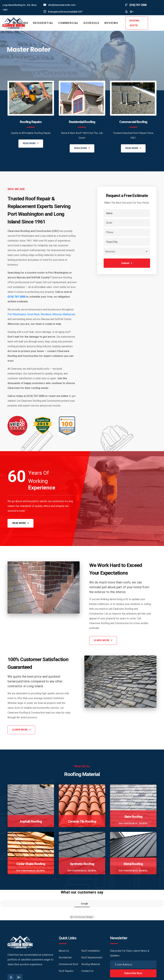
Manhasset (69, 314)
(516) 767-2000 (16, 297)
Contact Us (87, 972)
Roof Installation (91, 952)
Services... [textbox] (111, 252)
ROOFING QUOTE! (134, 23)
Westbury (46, 314)
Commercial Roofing (133, 122)
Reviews (111, 23)
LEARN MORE (21, 72)
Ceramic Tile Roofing (82, 823)
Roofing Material (91, 966)
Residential (43, 23)
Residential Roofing (82, 122)
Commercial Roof (68, 966)
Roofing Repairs (31, 122)
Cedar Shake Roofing (31, 865)
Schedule (92, 23)
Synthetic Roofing (82, 865)
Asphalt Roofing (31, 823)
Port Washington (17, 314)
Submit (127, 263)
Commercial (68, 23)
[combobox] (127, 252)
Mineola (57, 314)
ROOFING (21, 23)
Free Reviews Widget (82, 918)
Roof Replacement (92, 959)
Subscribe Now (133, 975)
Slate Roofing (133, 818)
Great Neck (33, 314)
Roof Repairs (66, 972)
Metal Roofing (133, 865)
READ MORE (31, 144)
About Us (64, 952)
